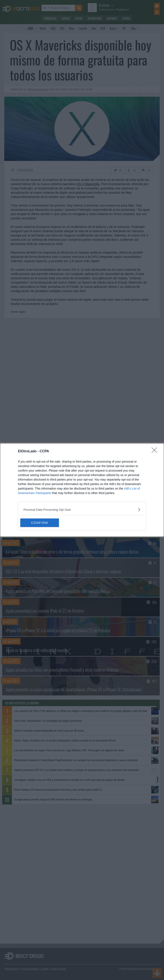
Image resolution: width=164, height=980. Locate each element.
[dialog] (82, 490)
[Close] (156, 451)
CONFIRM (40, 523)
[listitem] (82, 510)
